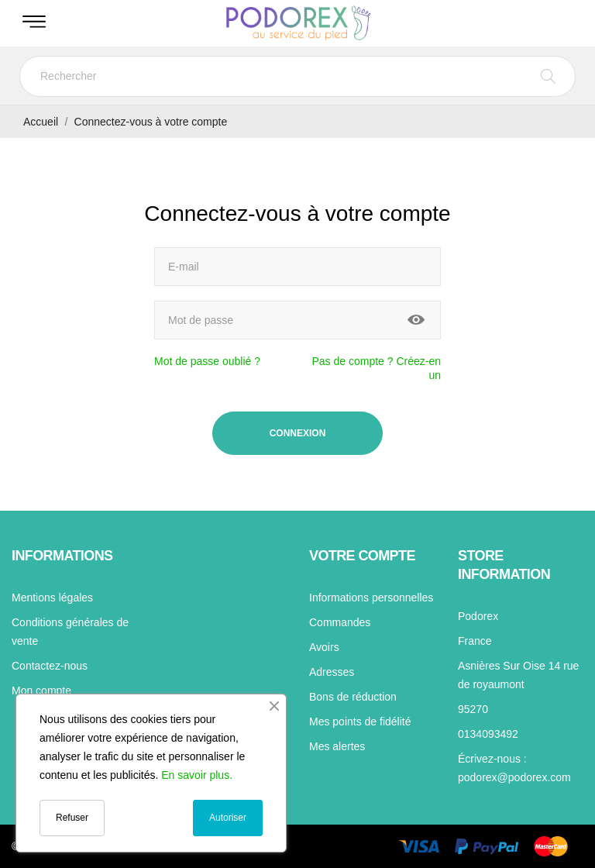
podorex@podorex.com (514, 777)
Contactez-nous (50, 666)
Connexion (298, 433)
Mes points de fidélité (360, 722)
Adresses (332, 672)
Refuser (72, 818)
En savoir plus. (197, 775)
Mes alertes (337, 746)
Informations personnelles (371, 598)
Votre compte (362, 556)
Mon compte (41, 691)
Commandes (340, 622)
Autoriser (228, 818)
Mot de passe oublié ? (207, 361)
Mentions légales (52, 598)
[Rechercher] (297, 76)
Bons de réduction (353, 697)
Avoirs (324, 647)
